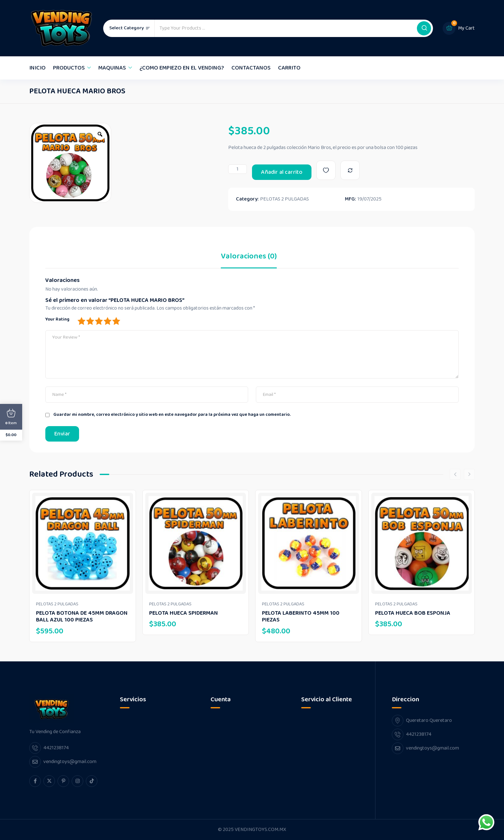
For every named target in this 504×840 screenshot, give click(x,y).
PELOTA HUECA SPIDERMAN (184, 613)
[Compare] (350, 170)
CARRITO (289, 68)
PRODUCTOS (69, 68)
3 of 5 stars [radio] (99, 321)
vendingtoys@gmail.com (70, 762)
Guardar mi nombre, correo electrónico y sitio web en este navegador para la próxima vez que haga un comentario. (172, 415)
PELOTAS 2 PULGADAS (284, 199)
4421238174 (56, 748)
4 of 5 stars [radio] (107, 321)
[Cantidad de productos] (238, 169)
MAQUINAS (112, 68)
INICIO (37, 68)
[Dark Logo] (61, 28)
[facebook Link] (35, 781)
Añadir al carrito (282, 172)
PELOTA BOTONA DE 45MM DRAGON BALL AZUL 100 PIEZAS (82, 617)
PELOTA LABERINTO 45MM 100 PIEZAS (301, 617)
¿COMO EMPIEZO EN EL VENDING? (182, 68)
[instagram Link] (77, 781)
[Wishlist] (326, 170)
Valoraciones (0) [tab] (249, 258)
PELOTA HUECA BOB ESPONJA (413, 613)
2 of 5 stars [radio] (90, 321)
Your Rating (57, 319)
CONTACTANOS (251, 68)
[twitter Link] (49, 781)
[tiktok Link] (92, 781)
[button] (424, 28)
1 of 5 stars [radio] (81, 321)
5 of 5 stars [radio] (116, 321)
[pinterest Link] (63, 781)
